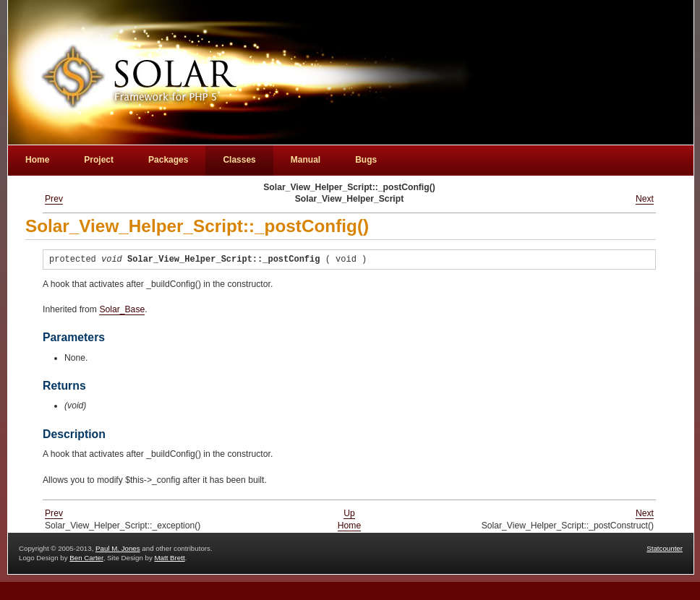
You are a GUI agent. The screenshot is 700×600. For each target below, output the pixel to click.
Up (349, 513)
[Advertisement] (594, 33)
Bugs (366, 160)
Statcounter (665, 548)
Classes (239, 160)
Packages (168, 160)
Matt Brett (169, 558)
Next (645, 199)
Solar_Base (122, 309)
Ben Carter (86, 558)
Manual (306, 160)
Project (99, 160)
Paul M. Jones (118, 548)
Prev (54, 199)
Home (349, 526)
